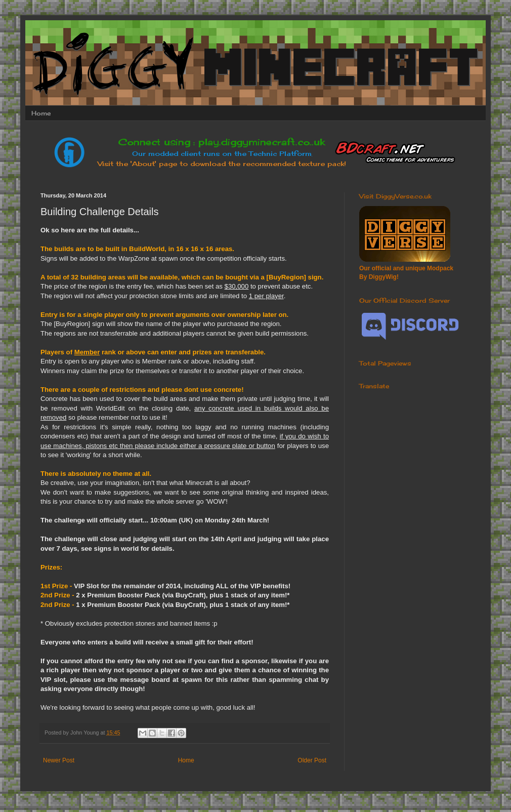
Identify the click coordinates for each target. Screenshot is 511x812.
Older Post (312, 760)
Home (41, 113)
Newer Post (59, 760)
